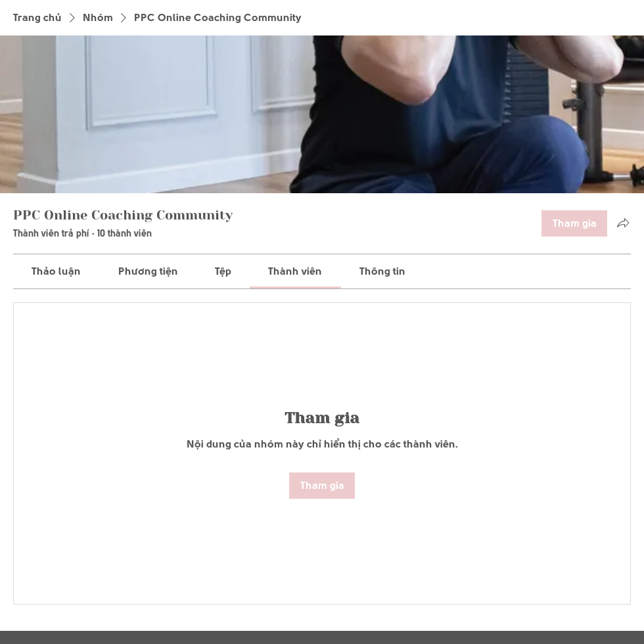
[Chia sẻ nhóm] (623, 223)
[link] (56, 271)
